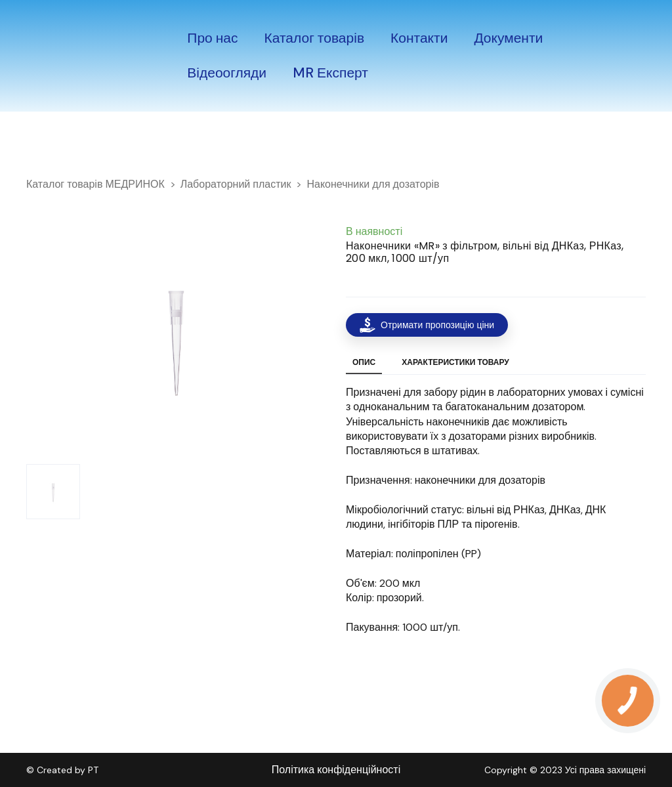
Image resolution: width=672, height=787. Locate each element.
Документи (508, 38)
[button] (427, 325)
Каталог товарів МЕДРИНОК (95, 184)
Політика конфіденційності (336, 770)
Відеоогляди (227, 73)
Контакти (419, 38)
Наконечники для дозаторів (373, 184)
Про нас (212, 38)
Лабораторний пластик (236, 184)
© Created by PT (62, 770)
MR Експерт (330, 73)
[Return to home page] (62, 56)
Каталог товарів (315, 38)
